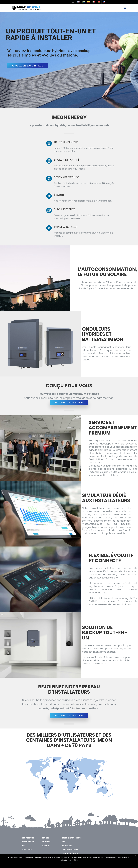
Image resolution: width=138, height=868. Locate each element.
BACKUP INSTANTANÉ (67, 160)
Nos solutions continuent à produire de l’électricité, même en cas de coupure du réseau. (84, 167)
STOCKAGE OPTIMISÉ (67, 177)
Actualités (67, 846)
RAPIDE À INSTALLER (66, 227)
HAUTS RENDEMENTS (66, 142)
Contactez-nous (70, 854)
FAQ (64, 842)
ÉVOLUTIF (60, 195)
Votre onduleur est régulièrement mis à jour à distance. (83, 201)
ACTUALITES (27, 850)
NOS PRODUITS (28, 838)
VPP (23, 846)
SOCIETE (45, 838)
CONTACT (46, 842)
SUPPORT (46, 846)
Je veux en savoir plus (27, 66)
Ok (70, 863)
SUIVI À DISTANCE (65, 209)
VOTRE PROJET (28, 842)
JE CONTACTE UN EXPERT (69, 403)
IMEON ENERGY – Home (72, 838)
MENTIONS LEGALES (70, 850)
